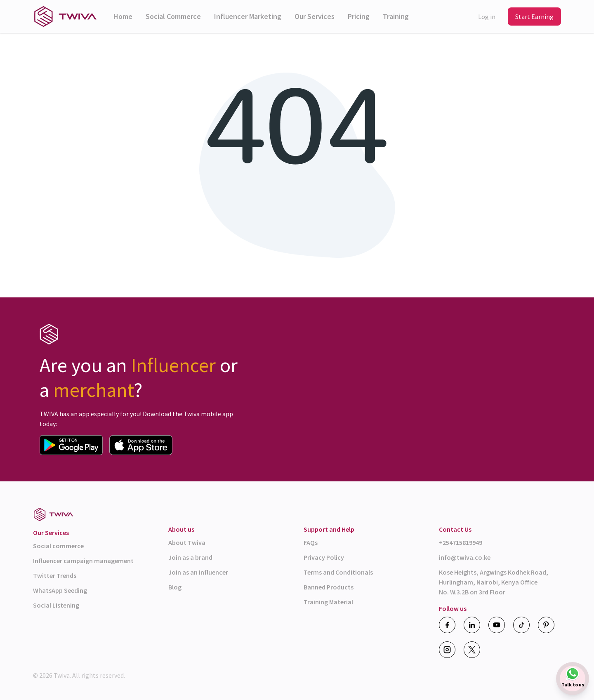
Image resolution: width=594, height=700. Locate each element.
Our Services (315, 16)
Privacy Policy (324, 557)
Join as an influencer (198, 572)
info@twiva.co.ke (465, 557)
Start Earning (534, 16)
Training (396, 16)
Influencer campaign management (83, 561)
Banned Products (329, 587)
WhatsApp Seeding (60, 590)
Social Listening (56, 605)
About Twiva (187, 542)
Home (123, 16)
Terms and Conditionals (338, 572)
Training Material (328, 602)
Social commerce (58, 546)
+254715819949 (461, 542)
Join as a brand (190, 557)
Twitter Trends (55, 575)
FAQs (311, 542)
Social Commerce (173, 16)
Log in (487, 16)
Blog (175, 587)
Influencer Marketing (248, 16)
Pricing (359, 16)
